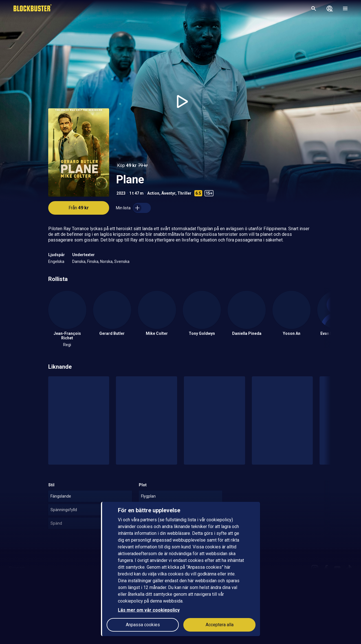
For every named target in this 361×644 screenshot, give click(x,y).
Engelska (56, 261)
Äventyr (168, 193)
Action (153, 193)
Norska (106, 261)
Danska (79, 261)
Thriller (184, 193)
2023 (121, 193)
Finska (93, 261)
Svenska (122, 261)
